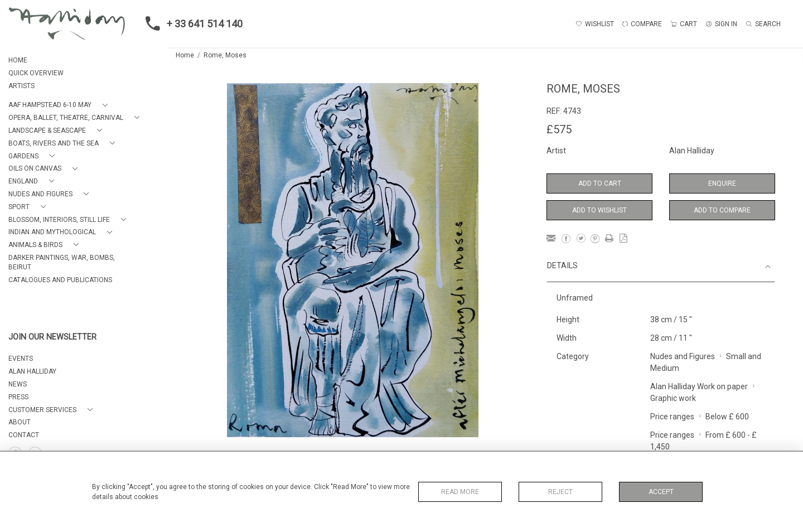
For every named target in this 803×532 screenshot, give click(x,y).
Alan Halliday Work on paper (699, 386)
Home (185, 55)
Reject (560, 492)
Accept (661, 492)
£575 (559, 129)
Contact (24, 435)
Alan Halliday (692, 151)
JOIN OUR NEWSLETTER (52, 337)
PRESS (18, 397)
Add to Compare (722, 210)
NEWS (18, 384)
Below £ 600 (727, 417)
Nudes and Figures (683, 356)
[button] (60, 105)
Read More (460, 492)
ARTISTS (21, 86)
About (20, 422)
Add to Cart (600, 183)
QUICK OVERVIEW (36, 73)
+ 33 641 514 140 (191, 23)
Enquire (722, 183)
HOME (18, 60)
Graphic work (673, 398)
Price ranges (672, 417)
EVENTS (21, 359)
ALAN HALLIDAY (32, 371)
